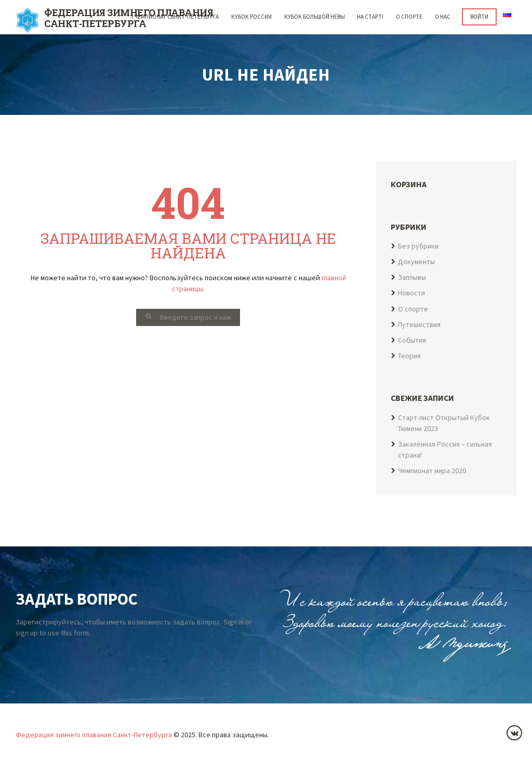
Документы (416, 262)
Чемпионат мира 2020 (433, 471)
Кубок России (251, 17)
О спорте (409, 17)
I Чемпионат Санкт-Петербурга (175, 17)
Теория (410, 356)
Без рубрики (419, 246)
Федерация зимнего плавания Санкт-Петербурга (95, 735)
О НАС (443, 17)
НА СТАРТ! (370, 17)
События (412, 340)
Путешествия (420, 324)
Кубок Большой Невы (314, 17)
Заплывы (412, 277)
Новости (412, 293)
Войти (479, 17)
